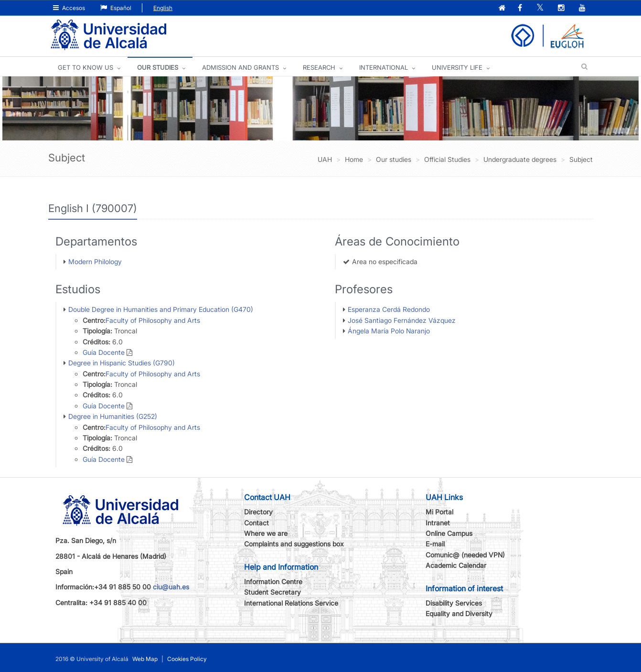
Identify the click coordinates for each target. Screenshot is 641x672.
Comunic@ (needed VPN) (465, 555)
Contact (256, 523)
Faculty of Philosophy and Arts (153, 320)
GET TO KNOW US (85, 67)
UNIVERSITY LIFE (457, 67)
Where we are (266, 533)
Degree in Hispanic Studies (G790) (122, 363)
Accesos (69, 8)
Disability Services (454, 603)
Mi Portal (439, 512)
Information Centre (273, 581)
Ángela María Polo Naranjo (389, 331)
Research (319, 67)
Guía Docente (104, 352)
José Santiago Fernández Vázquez (402, 320)
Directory (258, 512)
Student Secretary (272, 592)
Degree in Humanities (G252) (113, 416)
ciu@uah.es (171, 587)
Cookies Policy (187, 659)
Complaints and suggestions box (294, 544)
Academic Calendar (456, 565)
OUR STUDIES (158, 67)
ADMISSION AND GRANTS (240, 67)
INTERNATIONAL (384, 67)
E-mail (435, 544)
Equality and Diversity (459, 613)
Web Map (145, 659)
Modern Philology (95, 261)
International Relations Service (291, 603)
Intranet (438, 523)
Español (116, 8)
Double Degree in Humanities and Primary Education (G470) (161, 309)
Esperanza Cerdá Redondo (389, 309)
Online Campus (449, 533)
